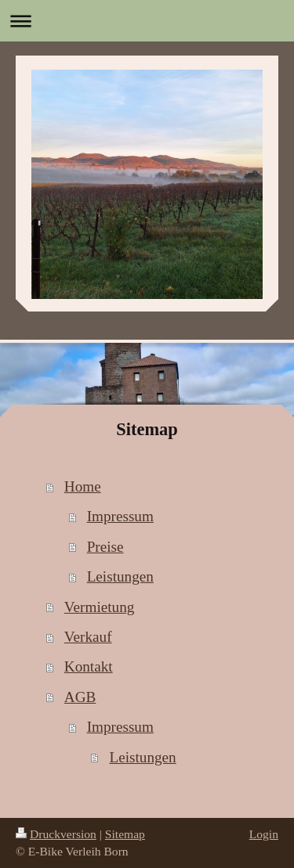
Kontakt (89, 666)
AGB (80, 697)
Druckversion (56, 834)
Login (264, 834)
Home (83, 486)
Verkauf (88, 637)
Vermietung (100, 607)
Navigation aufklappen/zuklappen (147, 21)
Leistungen (120, 576)
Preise (105, 547)
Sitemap (125, 834)
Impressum (120, 516)
